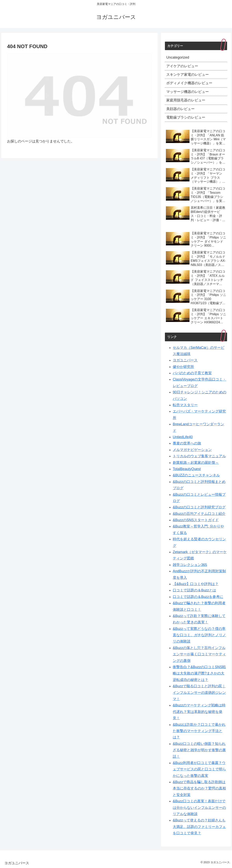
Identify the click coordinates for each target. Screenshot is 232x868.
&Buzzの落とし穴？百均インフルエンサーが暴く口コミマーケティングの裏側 (199, 654)
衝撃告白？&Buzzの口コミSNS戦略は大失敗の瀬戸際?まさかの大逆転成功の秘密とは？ (199, 673)
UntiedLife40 (183, 437)
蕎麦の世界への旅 (187, 443)
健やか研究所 (183, 367)
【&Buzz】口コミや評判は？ (196, 584)
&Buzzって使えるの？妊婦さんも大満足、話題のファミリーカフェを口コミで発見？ (199, 827)
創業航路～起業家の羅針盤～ (196, 463)
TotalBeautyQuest (187, 469)
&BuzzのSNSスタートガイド (196, 520)
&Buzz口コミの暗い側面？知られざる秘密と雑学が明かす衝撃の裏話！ (199, 750)
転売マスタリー (185, 405)
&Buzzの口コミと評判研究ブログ (199, 507)
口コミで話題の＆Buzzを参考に (198, 597)
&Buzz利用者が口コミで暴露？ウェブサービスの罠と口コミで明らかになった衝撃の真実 (199, 769)
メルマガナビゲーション (192, 450)
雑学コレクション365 (190, 565)
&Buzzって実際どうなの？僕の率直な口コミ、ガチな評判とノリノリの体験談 (199, 635)
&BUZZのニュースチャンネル (196, 475)
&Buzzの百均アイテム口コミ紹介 (199, 514)
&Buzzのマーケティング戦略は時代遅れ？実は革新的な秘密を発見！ (199, 712)
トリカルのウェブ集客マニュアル (199, 456)
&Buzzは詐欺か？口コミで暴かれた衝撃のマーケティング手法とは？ (199, 731)
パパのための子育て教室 (192, 373)
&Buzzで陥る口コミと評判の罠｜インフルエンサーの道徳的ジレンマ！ (199, 693)
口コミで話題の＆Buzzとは (194, 590)
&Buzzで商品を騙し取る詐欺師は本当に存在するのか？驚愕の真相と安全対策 (199, 788)
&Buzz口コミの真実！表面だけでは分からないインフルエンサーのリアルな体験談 (199, 808)
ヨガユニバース (185, 360)
